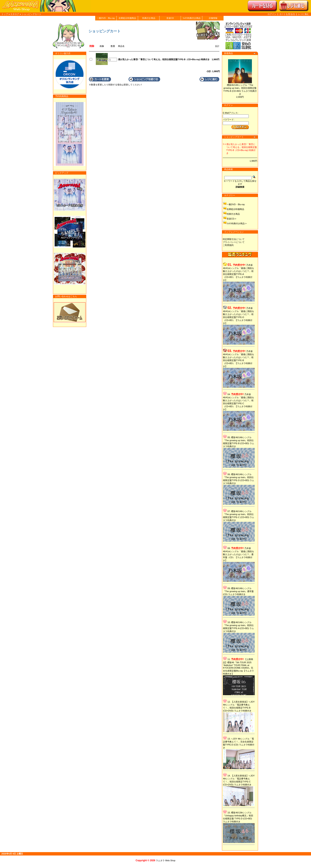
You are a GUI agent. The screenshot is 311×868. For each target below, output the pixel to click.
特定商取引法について (234, 239)
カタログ (15, 14)
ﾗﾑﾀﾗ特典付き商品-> (237, 223)
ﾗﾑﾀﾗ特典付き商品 (192, 18)
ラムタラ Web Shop (166, 860)
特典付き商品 (149, 18)
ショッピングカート (31, 14)
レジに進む (304, 14)
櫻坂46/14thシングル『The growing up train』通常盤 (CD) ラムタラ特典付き (238, 591)
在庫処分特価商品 (127, 18)
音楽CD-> (231, 219)
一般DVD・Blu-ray (106, 18)
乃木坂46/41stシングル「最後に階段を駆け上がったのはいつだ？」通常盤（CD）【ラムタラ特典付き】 (239, 554)
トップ (5, 14)
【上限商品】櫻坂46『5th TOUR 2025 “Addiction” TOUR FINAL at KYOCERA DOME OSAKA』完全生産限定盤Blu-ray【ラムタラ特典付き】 (238, 666)
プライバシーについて (234, 242)
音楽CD (170, 18)
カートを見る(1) (287, 14)
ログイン (272, 14)
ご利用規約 (228, 245)
